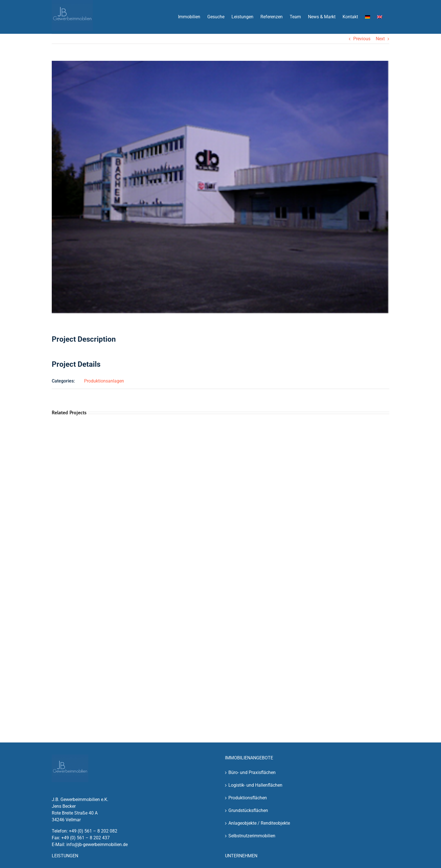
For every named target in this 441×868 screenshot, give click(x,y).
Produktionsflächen (248, 798)
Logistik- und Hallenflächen (255, 785)
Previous (362, 39)
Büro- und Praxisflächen (252, 772)
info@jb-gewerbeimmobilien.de (97, 844)
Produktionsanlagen (104, 381)
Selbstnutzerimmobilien (252, 836)
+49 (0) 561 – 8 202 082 (93, 831)
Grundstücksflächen (248, 810)
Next (380, 39)
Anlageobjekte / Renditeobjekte (259, 823)
